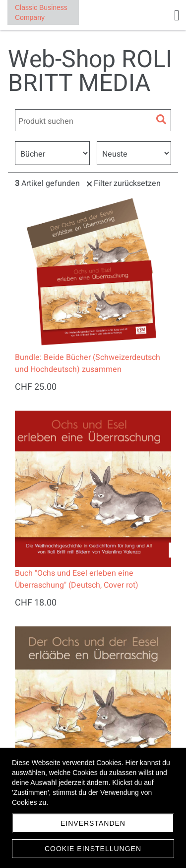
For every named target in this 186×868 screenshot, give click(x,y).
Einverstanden (93, 823)
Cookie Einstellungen (93, 849)
